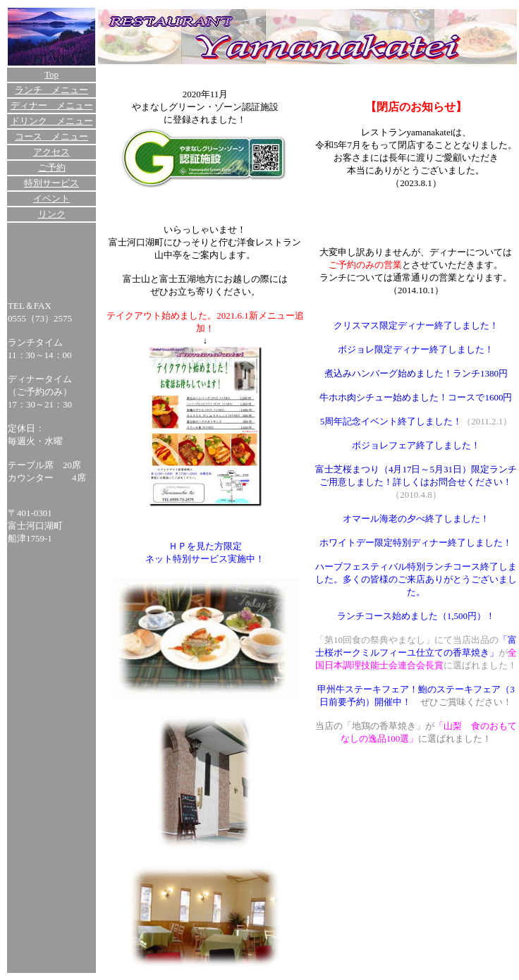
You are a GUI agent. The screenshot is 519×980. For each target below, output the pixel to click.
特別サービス (51, 183)
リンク (52, 214)
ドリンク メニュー (52, 121)
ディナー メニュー (52, 105)
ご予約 (52, 167)
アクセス (51, 152)
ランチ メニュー (51, 90)
